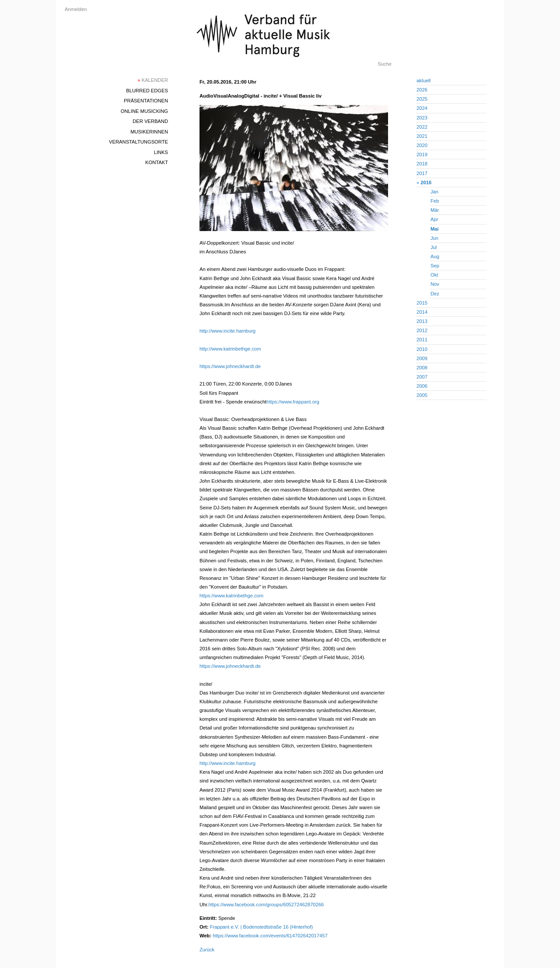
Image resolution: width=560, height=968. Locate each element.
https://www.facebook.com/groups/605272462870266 (266, 905)
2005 (422, 395)
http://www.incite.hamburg (227, 331)
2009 (422, 358)
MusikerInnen (149, 132)
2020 (422, 145)
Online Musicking (144, 111)
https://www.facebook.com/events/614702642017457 (270, 936)
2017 (422, 173)
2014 (422, 312)
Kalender (153, 80)
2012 (422, 330)
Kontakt (157, 162)
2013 (422, 321)
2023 (422, 118)
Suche (385, 64)
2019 (422, 154)
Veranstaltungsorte (138, 142)
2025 (422, 99)
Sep (435, 266)
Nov (435, 284)
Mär (435, 210)
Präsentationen (146, 101)
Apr (434, 219)
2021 (422, 136)
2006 (422, 386)
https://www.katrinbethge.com (231, 596)
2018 (422, 164)
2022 (422, 127)
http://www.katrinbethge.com (230, 349)
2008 (422, 368)
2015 (422, 303)
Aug (435, 256)
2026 (422, 90)
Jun (434, 238)
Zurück (207, 950)
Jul (434, 247)
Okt (434, 275)
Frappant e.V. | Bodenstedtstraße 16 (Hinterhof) (262, 927)
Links (161, 152)
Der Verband (150, 121)
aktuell (423, 81)
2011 (422, 340)
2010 (422, 349)
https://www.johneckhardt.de (230, 366)
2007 (422, 377)
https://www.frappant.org (293, 402)
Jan (434, 192)
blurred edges (147, 91)
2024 (422, 108)
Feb (435, 201)
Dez (435, 294)
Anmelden (76, 9)
